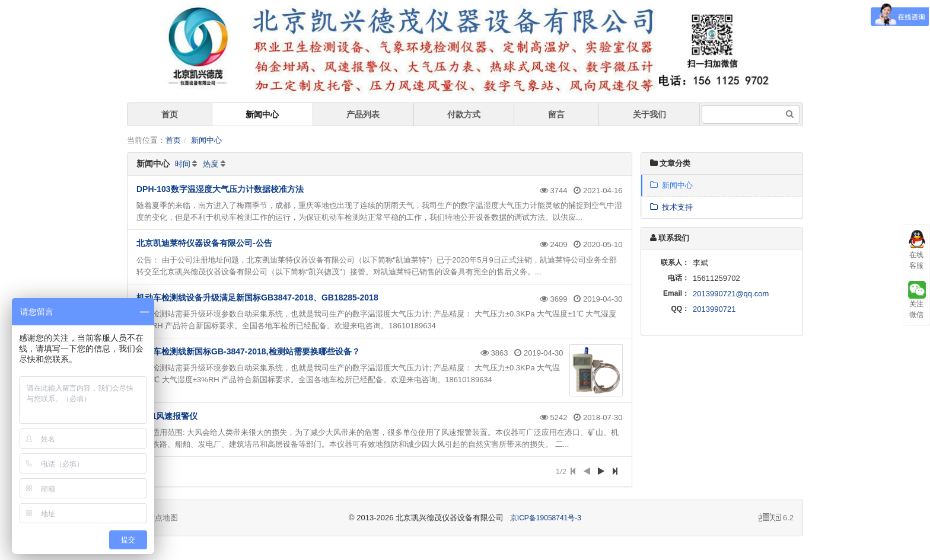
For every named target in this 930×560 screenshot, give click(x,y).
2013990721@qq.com (731, 294)
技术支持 (671, 207)
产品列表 (363, 114)
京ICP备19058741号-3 (546, 518)
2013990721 (714, 309)
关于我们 (649, 114)
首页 (170, 114)
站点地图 (157, 518)
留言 (556, 114)
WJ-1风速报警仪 (167, 416)
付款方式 (464, 114)
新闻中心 (262, 114)
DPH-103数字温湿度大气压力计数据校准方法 (220, 189)
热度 (211, 164)
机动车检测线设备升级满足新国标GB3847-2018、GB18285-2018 (257, 297)
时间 (183, 164)
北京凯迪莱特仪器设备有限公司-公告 (204, 243)
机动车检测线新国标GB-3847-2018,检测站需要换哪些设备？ (248, 351)
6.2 (776, 519)
